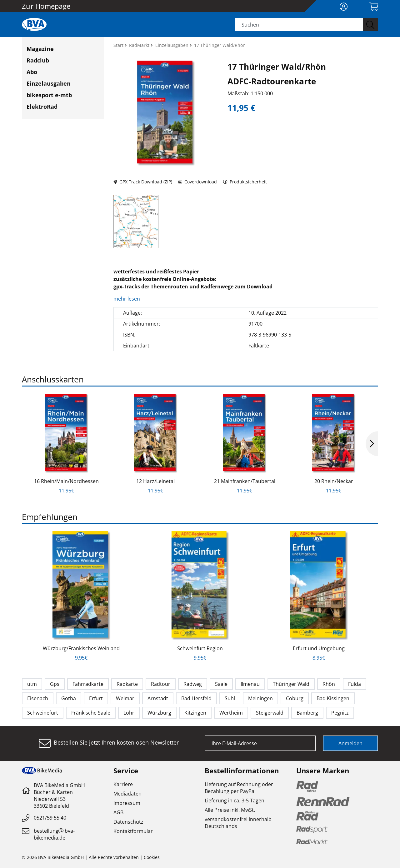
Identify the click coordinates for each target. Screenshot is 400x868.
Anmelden (350, 743)
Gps (55, 684)
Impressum (127, 803)
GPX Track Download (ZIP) (143, 182)
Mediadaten (127, 794)
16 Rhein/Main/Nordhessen (66, 481)
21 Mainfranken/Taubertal (245, 481)
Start (119, 45)
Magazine (40, 49)
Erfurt (96, 698)
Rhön (329, 684)
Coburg (295, 698)
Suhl (230, 698)
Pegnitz (340, 713)
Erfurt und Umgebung (319, 648)
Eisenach (38, 698)
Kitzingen (195, 713)
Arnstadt (158, 698)
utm (32, 684)
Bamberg (307, 713)
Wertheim (231, 713)
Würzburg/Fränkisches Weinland (81, 648)
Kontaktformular (133, 831)
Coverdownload (198, 182)
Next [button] (372, 444)
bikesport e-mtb (49, 95)
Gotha (69, 698)
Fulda (355, 684)
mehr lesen (127, 299)
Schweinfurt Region (200, 648)
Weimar (125, 698)
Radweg (193, 684)
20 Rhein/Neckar (334, 481)
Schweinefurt (43, 713)
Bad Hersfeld (196, 698)
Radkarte (127, 684)
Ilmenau (250, 684)
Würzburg (159, 713)
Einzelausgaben (49, 83)
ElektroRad (42, 107)
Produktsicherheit (245, 182)
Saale (221, 684)
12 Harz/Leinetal (155, 481)
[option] (66, 444)
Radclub (38, 60)
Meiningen (260, 698)
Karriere (123, 784)
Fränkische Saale (91, 713)
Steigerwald (270, 713)
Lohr (129, 713)
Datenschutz (128, 822)
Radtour (161, 684)
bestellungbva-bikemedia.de (54, 834)
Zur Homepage (46, 6)
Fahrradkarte (88, 684)
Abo (32, 72)
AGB (118, 812)
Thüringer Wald (291, 684)
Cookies (152, 857)
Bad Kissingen (333, 698)
